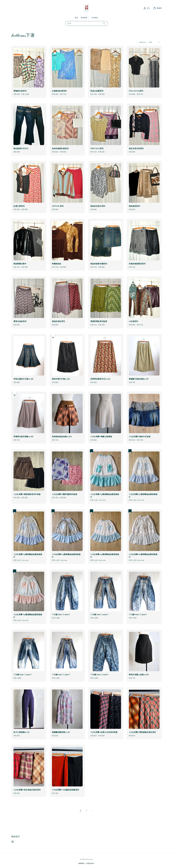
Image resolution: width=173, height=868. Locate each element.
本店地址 (95, 18)
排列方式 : (143, 42)
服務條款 (82, 863)
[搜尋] (104, 23)
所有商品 (84, 18)
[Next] (93, 810)
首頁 (76, 18)
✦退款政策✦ (90, 863)
